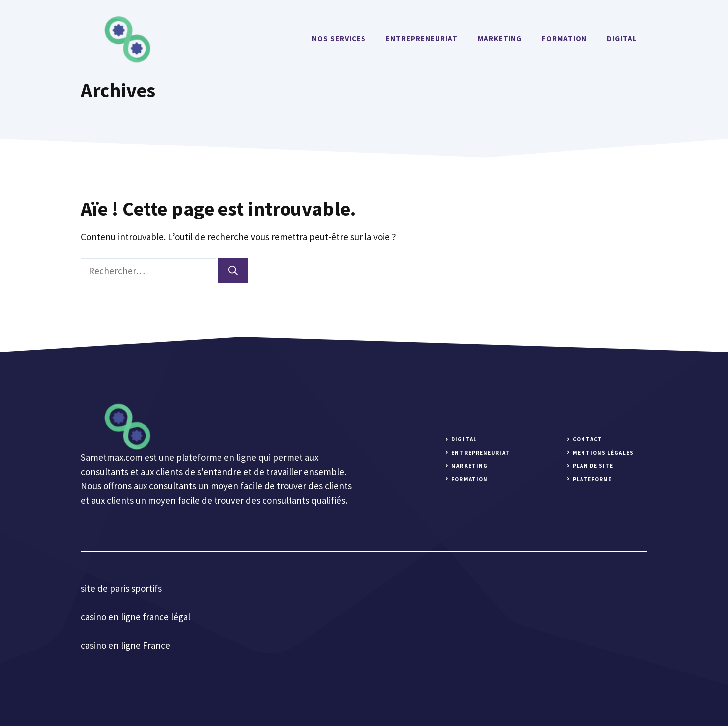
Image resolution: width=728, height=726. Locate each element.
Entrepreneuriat (422, 38)
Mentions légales (603, 453)
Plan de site (593, 466)
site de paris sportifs (121, 588)
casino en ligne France (126, 645)
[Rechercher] (233, 271)
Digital (622, 38)
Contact (587, 439)
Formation (564, 38)
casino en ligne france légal (136, 617)
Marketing (500, 38)
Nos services (339, 38)
